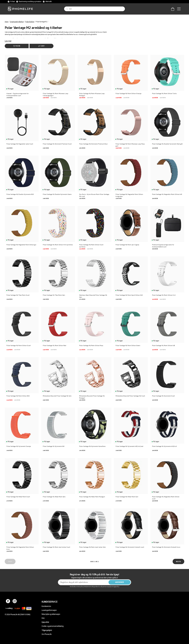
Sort (41, 46)
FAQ (43, 618)
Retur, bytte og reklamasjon (51, 614)
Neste (179, 561)
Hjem (6, 22)
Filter (17, 46)
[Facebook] (8, 602)
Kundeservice (46, 606)
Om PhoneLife (47, 634)
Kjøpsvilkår (45, 622)
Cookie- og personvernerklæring (53, 626)
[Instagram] (15, 602)
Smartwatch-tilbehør (17, 22)
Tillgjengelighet (47, 630)
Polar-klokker (30, 22)
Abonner (120, 582)
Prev (10, 561)
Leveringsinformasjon (49, 610)
